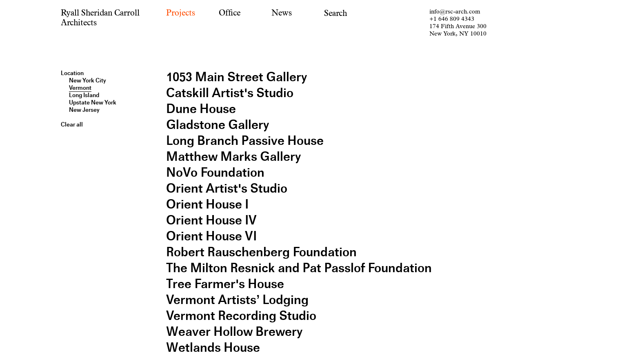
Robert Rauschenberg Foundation (261, 252)
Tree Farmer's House (225, 284)
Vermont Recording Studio (241, 316)
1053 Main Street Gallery (237, 77)
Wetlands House (213, 347)
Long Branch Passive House (245, 141)
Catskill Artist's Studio (230, 93)
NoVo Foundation (215, 172)
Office (230, 13)
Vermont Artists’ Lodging (237, 300)
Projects (181, 13)
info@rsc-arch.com (455, 12)
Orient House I (207, 204)
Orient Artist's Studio (227, 188)
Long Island (84, 95)
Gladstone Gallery (218, 125)
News (282, 13)
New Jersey (84, 110)
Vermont (80, 88)
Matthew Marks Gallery (233, 156)
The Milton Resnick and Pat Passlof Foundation (299, 268)
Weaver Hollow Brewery (234, 332)
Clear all (72, 124)
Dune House (201, 109)
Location (72, 73)
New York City (88, 80)
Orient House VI (211, 236)
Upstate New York (93, 102)
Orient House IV (211, 220)
